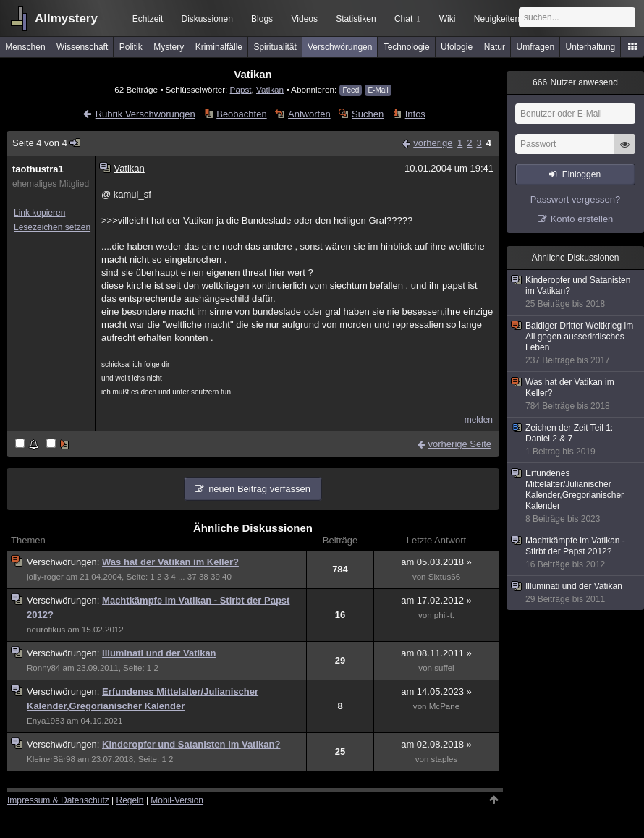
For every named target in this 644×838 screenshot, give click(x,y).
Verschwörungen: (64, 562)
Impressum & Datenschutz (58, 800)
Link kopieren (39, 213)
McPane (444, 706)
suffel (444, 668)
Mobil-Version (177, 800)
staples (445, 759)
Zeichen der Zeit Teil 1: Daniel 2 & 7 (576, 440)
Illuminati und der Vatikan (159, 653)
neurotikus (46, 630)
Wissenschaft (82, 47)
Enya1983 (46, 721)
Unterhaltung (591, 47)
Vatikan (270, 89)
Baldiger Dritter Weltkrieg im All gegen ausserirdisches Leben (576, 343)
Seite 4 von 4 (47, 143)
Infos (415, 114)
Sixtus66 (444, 577)
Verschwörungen (340, 47)
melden (479, 420)
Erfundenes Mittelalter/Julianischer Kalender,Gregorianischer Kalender (576, 496)
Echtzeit (148, 19)
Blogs (262, 19)
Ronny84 (43, 668)
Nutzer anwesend (575, 82)
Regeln (130, 800)
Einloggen (581, 174)
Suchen (368, 114)
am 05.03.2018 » (436, 562)
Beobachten (241, 114)
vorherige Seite (460, 444)
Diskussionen (207, 19)
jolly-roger (45, 577)
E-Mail (378, 90)
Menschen (25, 47)
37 (192, 577)
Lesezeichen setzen (52, 227)
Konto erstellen (582, 219)
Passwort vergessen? (575, 199)
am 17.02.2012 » (436, 600)
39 (215, 577)
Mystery (169, 47)
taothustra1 (38, 169)
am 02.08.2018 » (436, 744)
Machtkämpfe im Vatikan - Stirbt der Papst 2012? (576, 553)
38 (204, 577)
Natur (495, 47)
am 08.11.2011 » (436, 653)
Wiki (448, 19)
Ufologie (457, 47)
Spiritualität (275, 47)
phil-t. (444, 615)
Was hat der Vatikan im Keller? (170, 562)
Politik (131, 47)
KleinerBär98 (51, 759)
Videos (305, 19)
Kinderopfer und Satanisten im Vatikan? (191, 744)
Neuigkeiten (497, 19)
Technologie (407, 47)
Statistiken (356, 19)
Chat (407, 19)
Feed (351, 90)
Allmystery (66, 18)
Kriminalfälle (219, 47)
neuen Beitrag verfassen (259, 489)
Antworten (309, 114)
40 (227, 577)
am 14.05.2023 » (436, 691)
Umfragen (536, 47)
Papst (241, 89)
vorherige (433, 143)
